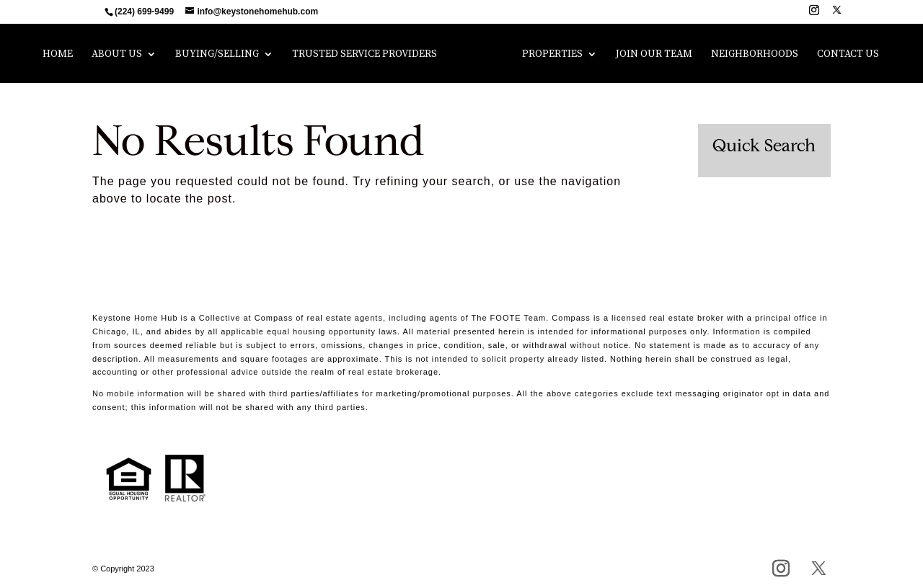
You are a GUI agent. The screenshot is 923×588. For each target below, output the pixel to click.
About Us (122, 55)
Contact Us (843, 55)
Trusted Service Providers (370, 55)
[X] (837, 14)
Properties (547, 55)
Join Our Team (649, 55)
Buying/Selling (222, 55)
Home (63, 55)
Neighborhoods (750, 55)
